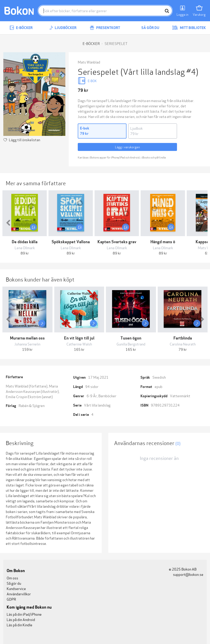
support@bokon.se (186, 574)
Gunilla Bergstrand (131, 344)
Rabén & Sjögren (32, 405)
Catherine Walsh (79, 344)
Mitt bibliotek (189, 28)
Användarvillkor (19, 594)
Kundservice (16, 588)
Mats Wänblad (89, 62)
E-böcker (21, 28)
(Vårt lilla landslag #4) (159, 71)
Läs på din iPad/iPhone (24, 614)
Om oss (12, 578)
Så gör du (147, 28)
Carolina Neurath (183, 344)
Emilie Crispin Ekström (23, 396)
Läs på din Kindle (19, 625)
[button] (8, 223)
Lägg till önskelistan (24, 140)
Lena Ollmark (25, 248)
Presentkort (105, 28)
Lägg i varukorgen (127, 147)
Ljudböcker (63, 28)
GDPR (11, 599)
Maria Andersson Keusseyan (32, 389)
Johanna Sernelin (27, 344)
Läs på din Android (21, 619)
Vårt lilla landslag (97, 405)
